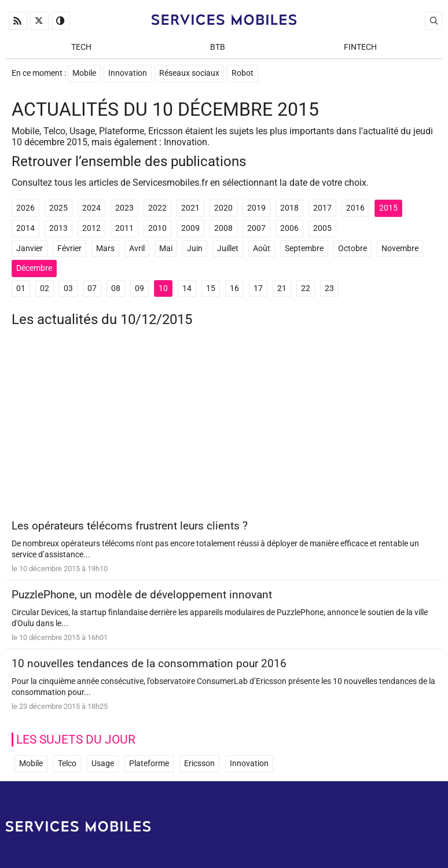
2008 (223, 228)
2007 (256, 228)
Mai (166, 249)
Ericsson (199, 764)
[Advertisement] (224, 428)
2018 (289, 208)
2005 (322, 228)
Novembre (400, 249)
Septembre (304, 249)
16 (234, 288)
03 (68, 288)
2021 (190, 208)
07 (92, 288)
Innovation (128, 73)
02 (45, 288)
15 (211, 288)
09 (139, 288)
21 (282, 288)
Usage (103, 764)
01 (21, 288)
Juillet (228, 249)
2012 (91, 228)
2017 (322, 208)
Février (69, 249)
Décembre (34, 268)
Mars (105, 249)
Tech (81, 47)
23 (329, 288)
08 (116, 288)
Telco (67, 764)
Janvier (30, 249)
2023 (124, 208)
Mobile (84, 73)
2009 (190, 228)
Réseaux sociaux (189, 73)
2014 (25, 228)
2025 (58, 208)
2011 (124, 228)
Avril (137, 249)
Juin (195, 249)
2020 (223, 208)
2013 (58, 228)
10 (163, 288)
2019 (256, 208)
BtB (218, 47)
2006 (289, 228)
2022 (157, 208)
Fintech (360, 47)
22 (306, 288)
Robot (243, 73)
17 (258, 288)
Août (262, 249)
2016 (355, 208)
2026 (25, 208)
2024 (91, 208)
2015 (388, 208)
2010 (157, 228)
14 (187, 288)
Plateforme (149, 764)
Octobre (352, 249)
